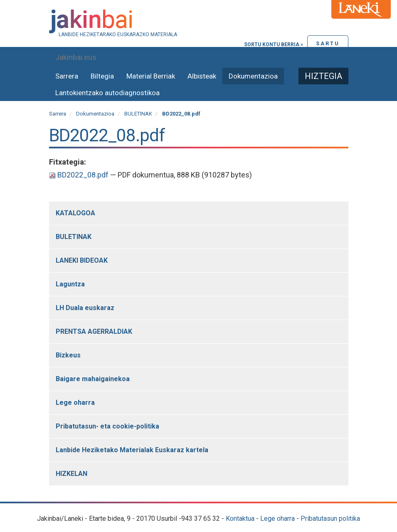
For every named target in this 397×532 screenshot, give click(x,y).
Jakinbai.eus (76, 57)
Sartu (328, 43)
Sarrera (67, 76)
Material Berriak (151, 76)
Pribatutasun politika (330, 518)
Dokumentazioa (253, 76)
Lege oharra (277, 518)
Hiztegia (323, 76)
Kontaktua (240, 518)
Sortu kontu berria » (274, 44)
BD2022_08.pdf (80, 175)
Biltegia (102, 76)
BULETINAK (138, 114)
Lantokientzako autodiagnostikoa (107, 93)
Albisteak (202, 76)
